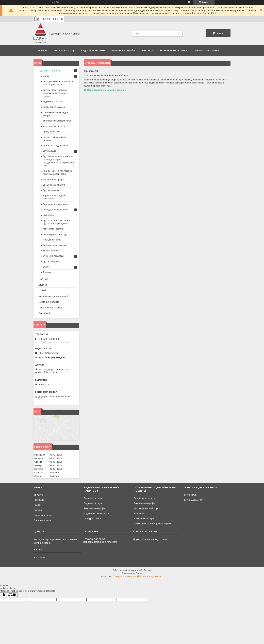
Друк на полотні (51, 261)
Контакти (148, 51)
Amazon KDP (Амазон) (54, 107)
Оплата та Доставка (206, 51)
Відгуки (43, 285)
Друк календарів (51, 190)
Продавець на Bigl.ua (132, 573)
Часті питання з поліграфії (54, 296)
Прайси (37, 505)
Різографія (48, 215)
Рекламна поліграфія (53, 179)
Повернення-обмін (43, 515)
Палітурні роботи (92, 518)
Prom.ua (148, 570)
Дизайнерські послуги (54, 185)
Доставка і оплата (49, 302)
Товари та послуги (49, 71)
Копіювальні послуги (53, 229)
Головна (42, 51)
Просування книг (51, 132)
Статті (46, 267)
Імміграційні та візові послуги (57, 121)
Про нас (43, 279)
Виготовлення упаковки (55, 245)
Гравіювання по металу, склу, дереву (152, 523)
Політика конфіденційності (151, 576)
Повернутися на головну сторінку (107, 90)
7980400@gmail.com (49, 353)
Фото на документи (193, 500)
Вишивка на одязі (52, 250)
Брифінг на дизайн (123, 51)
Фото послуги (190, 495)
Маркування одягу (52, 240)
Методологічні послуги (54, 126)
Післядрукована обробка (55, 210)
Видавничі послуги (52, 101)
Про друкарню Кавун (92, 51)
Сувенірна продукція (53, 256)
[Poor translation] (12, 595)
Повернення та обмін (174, 51)
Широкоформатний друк (55, 234)
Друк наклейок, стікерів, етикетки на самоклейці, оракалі (55, 93)
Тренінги (47, 272)
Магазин (47, 76)
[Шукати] (180, 34)
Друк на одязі (49, 151)
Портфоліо (45, 313)
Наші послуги (63, 51)
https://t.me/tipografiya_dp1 (52, 357)
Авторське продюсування (56, 145)
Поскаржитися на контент (125, 576)
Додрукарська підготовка (55, 204)
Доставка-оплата (42, 520)
